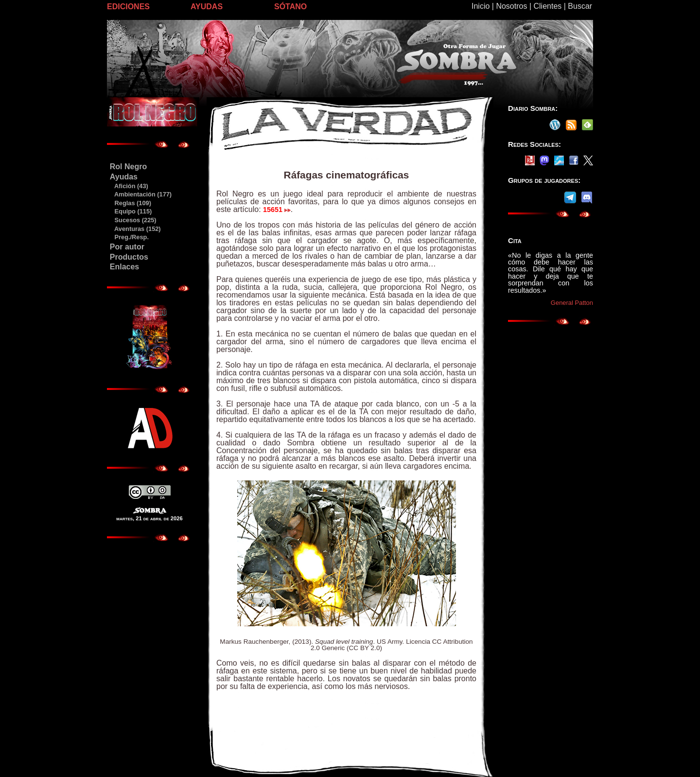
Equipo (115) (131, 211)
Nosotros (511, 6)
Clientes (547, 6)
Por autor (127, 247)
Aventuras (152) (135, 229)
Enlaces (124, 267)
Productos (129, 257)
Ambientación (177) (140, 194)
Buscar (580, 6)
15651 (277, 210)
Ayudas (124, 177)
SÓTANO (290, 7)
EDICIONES (128, 7)
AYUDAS (207, 7)
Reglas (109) (130, 203)
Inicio (481, 6)
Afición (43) (129, 186)
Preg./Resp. (129, 237)
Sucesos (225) (133, 220)
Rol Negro (128, 167)
